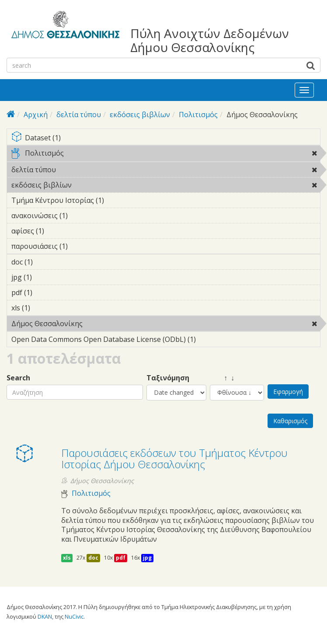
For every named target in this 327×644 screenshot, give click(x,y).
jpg (147, 558)
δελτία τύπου (79, 115)
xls (67, 558)
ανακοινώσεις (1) (81, 216)
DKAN (45, 616)
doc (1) (46, 262)
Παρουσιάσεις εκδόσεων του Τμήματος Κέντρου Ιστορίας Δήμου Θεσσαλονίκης (174, 458)
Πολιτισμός (198, 115)
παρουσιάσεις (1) (81, 246)
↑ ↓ (222, 378)
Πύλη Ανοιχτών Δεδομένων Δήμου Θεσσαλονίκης (210, 40)
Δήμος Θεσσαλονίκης (105, 324)
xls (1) (44, 308)
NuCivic (74, 616)
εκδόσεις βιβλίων (140, 115)
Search (18, 378)
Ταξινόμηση (168, 378)
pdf (121, 558)
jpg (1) (45, 277)
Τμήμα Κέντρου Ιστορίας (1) (118, 200)
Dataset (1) (166, 138)
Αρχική (36, 115)
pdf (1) (46, 292)
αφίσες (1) (58, 231)
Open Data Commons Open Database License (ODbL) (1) (166, 341)
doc (93, 558)
